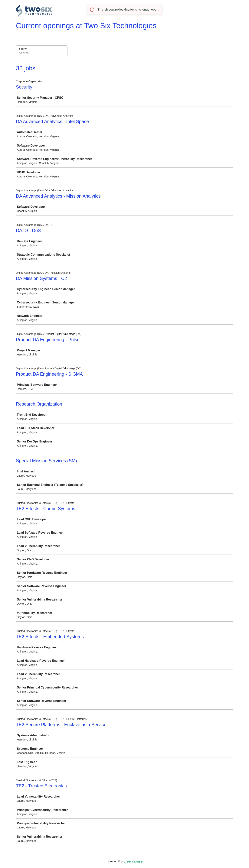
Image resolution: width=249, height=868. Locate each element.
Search (23, 49)
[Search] (42, 54)
